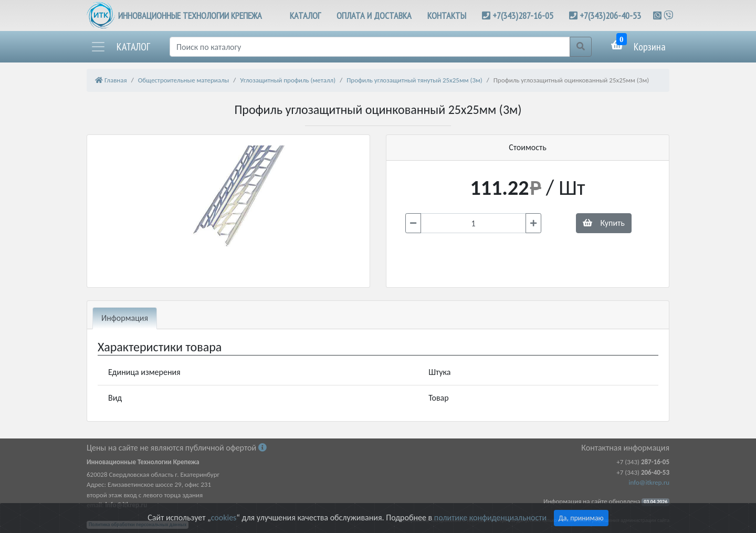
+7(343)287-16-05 (523, 15)
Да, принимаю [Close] (581, 518)
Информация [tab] (125, 318)
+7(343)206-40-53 (610, 15)
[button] (120, 47)
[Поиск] (370, 47)
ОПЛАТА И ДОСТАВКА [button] (374, 15)
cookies (224, 518)
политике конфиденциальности (490, 518)
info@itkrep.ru (649, 482)
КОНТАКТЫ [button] (447, 15)
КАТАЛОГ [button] (305, 15)
